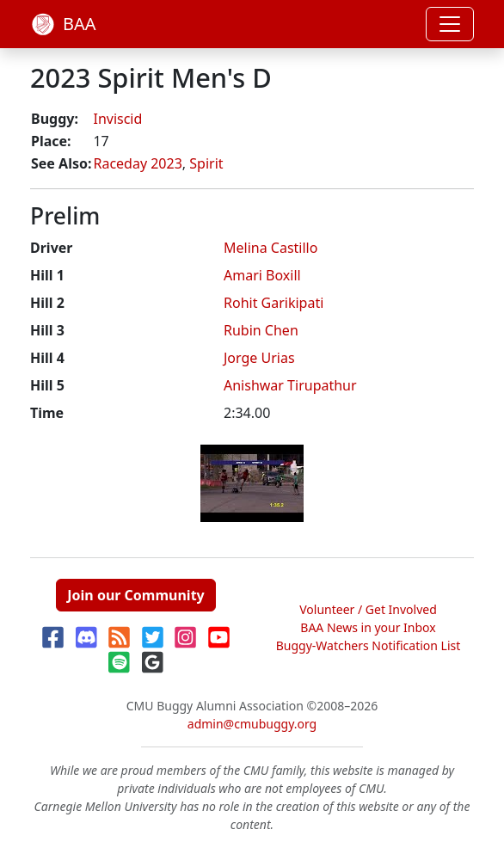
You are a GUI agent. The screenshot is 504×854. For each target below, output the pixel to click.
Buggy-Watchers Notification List (369, 645)
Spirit (206, 163)
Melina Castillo (270, 248)
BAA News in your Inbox (368, 627)
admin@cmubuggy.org (252, 724)
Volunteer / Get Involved (368, 609)
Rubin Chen (261, 330)
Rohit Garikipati (274, 303)
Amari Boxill (262, 275)
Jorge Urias (259, 358)
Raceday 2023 (137, 163)
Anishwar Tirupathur (290, 385)
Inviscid (117, 119)
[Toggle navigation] (450, 24)
